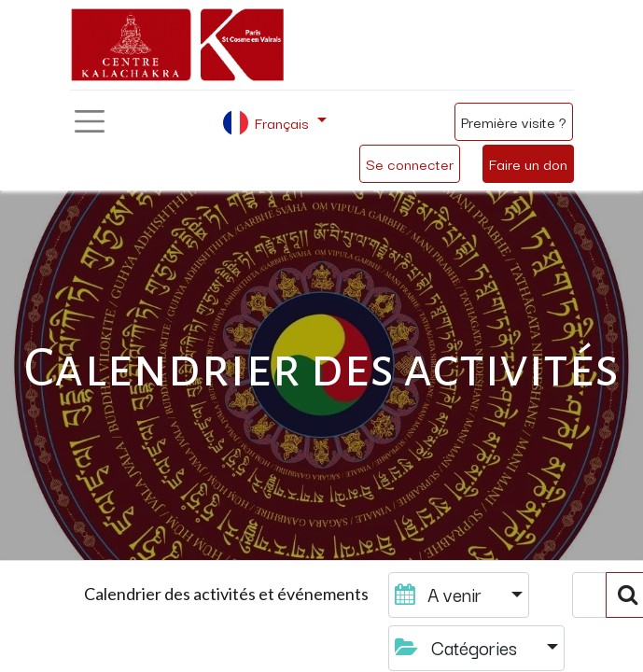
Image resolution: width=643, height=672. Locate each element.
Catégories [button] (458, 647)
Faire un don (528, 163)
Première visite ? (514, 121)
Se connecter (410, 163)
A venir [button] (440, 594)
